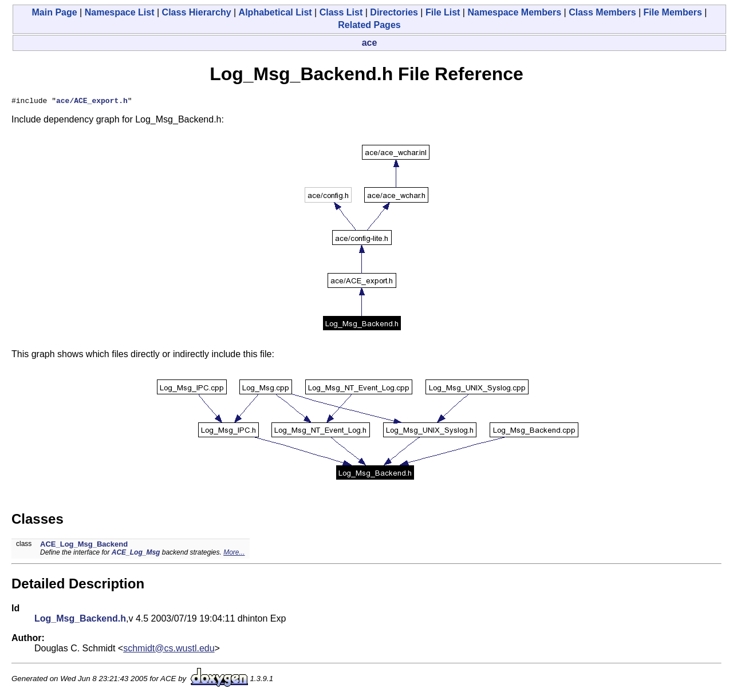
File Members (673, 12)
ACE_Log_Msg (136, 554)
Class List (341, 12)
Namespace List (120, 12)
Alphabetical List (275, 12)
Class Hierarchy (197, 12)
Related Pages (369, 25)
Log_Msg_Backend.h (80, 620)
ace (370, 43)
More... (234, 554)
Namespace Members (514, 12)
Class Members (602, 12)
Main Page (55, 12)
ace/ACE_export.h (92, 102)
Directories (394, 12)
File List (443, 12)
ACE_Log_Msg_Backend (84, 546)
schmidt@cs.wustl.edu (169, 650)
